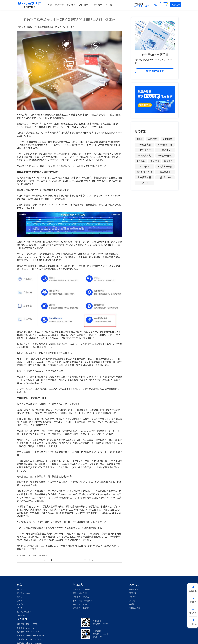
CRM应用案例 (144, 145)
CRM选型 (168, 139)
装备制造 (77, 589)
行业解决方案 (144, 156)
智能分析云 (21, 604)
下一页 (87, 560)
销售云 (20, 589)
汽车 (85, 593)
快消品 (86, 597)
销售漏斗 (168, 161)
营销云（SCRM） (24, 593)
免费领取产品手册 (155, 71)
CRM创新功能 (165, 145)
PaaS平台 (144, 166)
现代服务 (77, 608)
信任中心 (133, 597)
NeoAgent (21, 615)
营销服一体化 (165, 156)
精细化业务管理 (144, 172)
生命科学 (77, 604)
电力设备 (77, 597)
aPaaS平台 (21, 608)
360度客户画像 (165, 166)
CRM (139, 139)
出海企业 (87, 604)
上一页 (49, 560)
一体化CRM (165, 150)
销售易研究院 (135, 608)
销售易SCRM (165, 177)
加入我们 (133, 601)
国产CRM (153, 139)
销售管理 (155, 161)
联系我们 (133, 604)
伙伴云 (20, 597)
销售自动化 (165, 172)
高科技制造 (78, 593)
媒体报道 (43, 555)
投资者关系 (134, 589)
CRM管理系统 (144, 150)
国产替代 (141, 161)
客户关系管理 (144, 177)
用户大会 (144, 183)
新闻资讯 (133, 593)
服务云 (20, 601)
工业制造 (87, 589)
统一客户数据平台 (24, 612)
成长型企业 (88, 601)
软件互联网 (78, 601)
